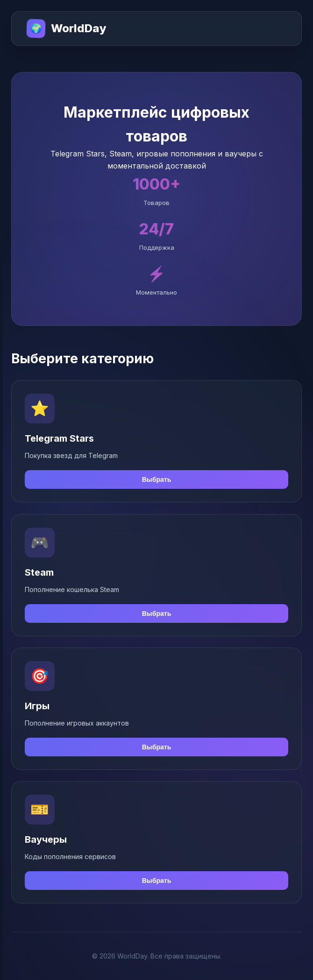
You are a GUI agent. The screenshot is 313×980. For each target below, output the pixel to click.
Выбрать (157, 480)
